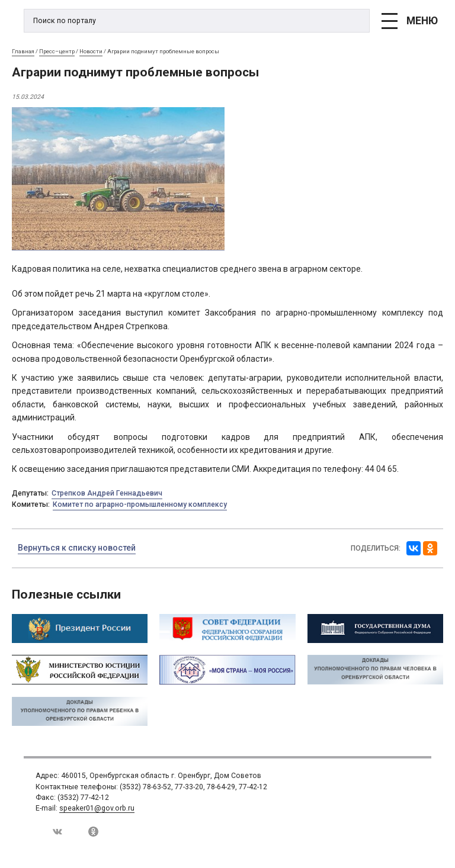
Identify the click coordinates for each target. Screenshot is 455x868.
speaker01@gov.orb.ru (97, 808)
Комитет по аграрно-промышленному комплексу (140, 504)
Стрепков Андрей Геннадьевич (107, 493)
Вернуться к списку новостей (77, 548)
